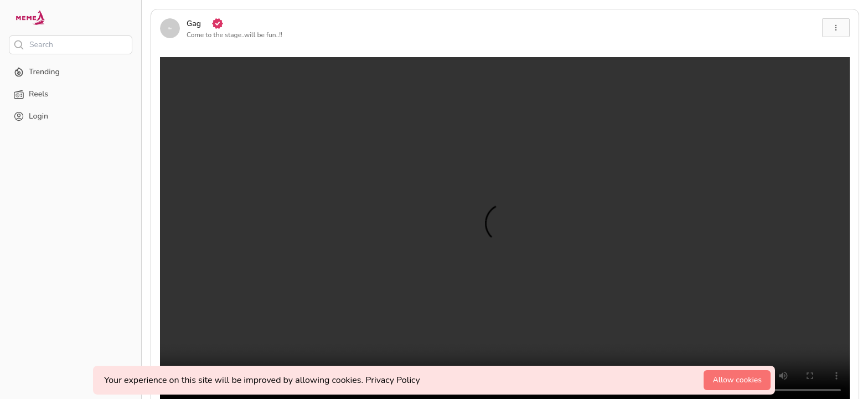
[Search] (71, 45)
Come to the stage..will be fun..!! (234, 35)
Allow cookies (737, 380)
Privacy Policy (393, 380)
